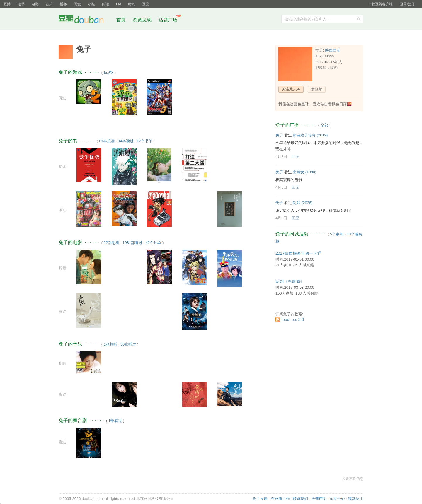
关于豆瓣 (260, 499)
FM (119, 4)
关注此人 (289, 89)
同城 (77, 4)
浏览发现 (143, 20)
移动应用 (356, 499)
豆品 (146, 4)
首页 (121, 20)
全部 (324, 125)
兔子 (279, 135)
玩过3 (109, 72)
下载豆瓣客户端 (380, 4)
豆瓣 (7, 4)
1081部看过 (132, 243)
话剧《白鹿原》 (290, 281)
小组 (91, 4)
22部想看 (112, 243)
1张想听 (110, 344)
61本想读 (107, 141)
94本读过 (126, 141)
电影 (35, 4)
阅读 (105, 4)
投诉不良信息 (353, 479)
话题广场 (168, 20)
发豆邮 (317, 89)
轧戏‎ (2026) (303, 203)
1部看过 (115, 421)
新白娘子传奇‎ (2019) (310, 135)
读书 (21, 4)
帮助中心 (337, 499)
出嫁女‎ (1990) (304, 172)
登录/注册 (407, 4)
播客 (63, 4)
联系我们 (300, 499)
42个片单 (153, 243)
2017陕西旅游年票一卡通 (298, 253)
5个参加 (337, 234)
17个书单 (144, 141)
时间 (132, 4)
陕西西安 (333, 50)
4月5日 (281, 187)
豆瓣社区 (86, 20)
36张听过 (128, 344)
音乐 (49, 4)
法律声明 (319, 499)
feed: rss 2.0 (293, 320)
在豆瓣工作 (280, 499)
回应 (295, 157)
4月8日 (281, 157)
